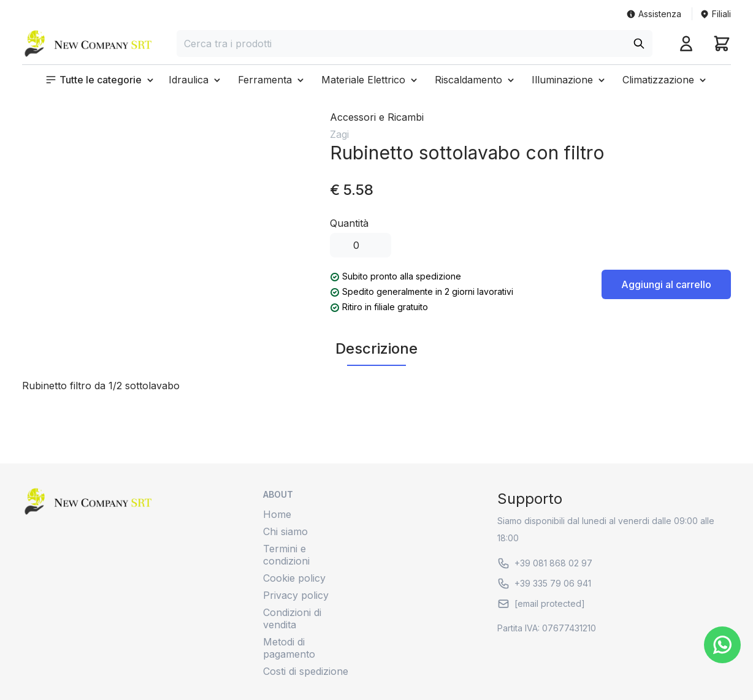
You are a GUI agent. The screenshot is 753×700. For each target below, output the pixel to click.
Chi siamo (285, 531)
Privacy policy (296, 595)
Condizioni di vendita (292, 618)
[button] (101, 80)
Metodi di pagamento (289, 648)
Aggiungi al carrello (666, 284)
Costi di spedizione (306, 671)
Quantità (349, 223)
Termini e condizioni (286, 555)
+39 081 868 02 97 (545, 563)
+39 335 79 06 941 (544, 584)
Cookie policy (294, 578)
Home (277, 514)
